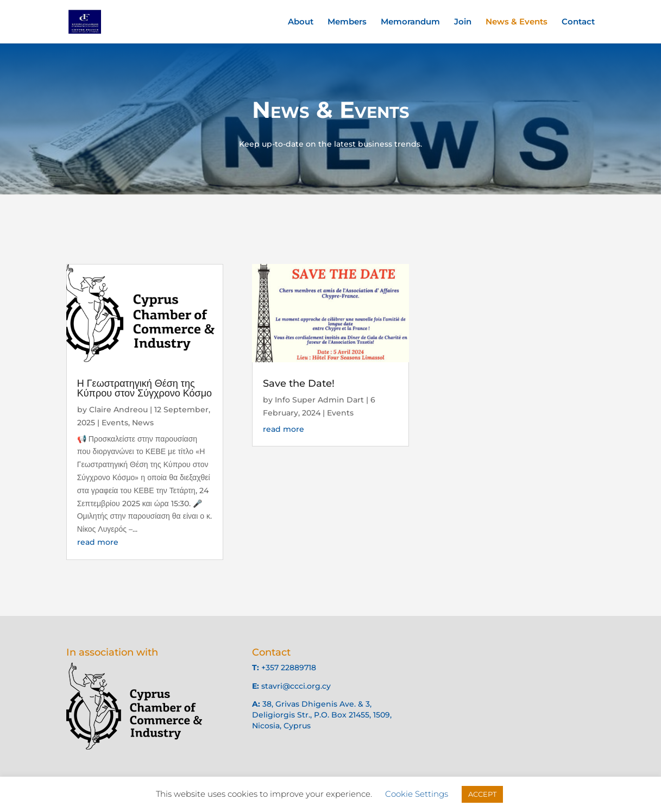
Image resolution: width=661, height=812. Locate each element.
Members (347, 22)
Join (463, 22)
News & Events (517, 22)
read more (98, 542)
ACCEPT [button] (482, 794)
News (143, 423)
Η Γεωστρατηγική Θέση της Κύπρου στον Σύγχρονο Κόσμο (145, 389)
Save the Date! (299, 384)
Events (115, 423)
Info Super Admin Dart (319, 400)
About (301, 22)
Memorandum (410, 22)
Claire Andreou (119, 410)
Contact (578, 22)
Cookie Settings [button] (417, 794)
